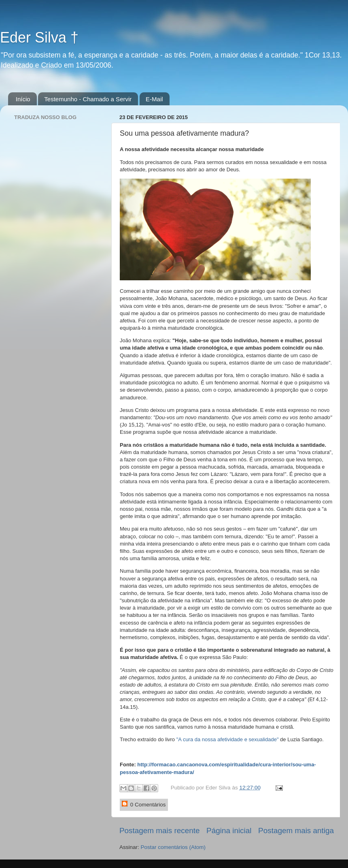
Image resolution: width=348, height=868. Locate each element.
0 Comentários (144, 804)
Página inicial (229, 831)
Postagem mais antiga (296, 831)
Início (23, 99)
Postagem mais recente (159, 831)
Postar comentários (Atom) (173, 847)
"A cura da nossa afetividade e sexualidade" (228, 739)
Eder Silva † (39, 37)
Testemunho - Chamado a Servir (88, 99)
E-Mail (154, 99)
